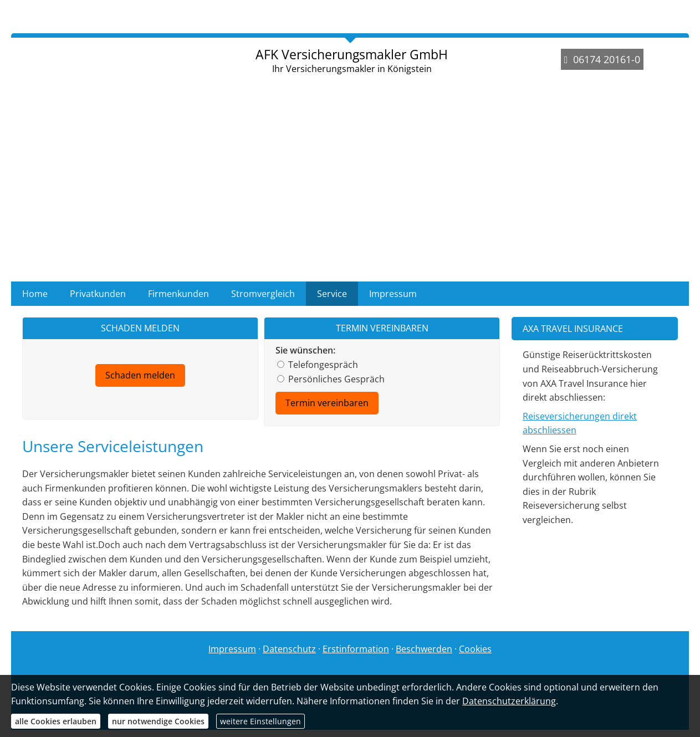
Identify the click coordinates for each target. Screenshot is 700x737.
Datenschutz (289, 649)
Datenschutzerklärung (509, 701)
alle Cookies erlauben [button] (56, 721)
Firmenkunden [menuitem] (178, 294)
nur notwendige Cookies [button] (158, 721)
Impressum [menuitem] (393, 294)
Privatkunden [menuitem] (98, 294)
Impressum (232, 649)
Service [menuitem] (332, 294)
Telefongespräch (318, 365)
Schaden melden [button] (140, 375)
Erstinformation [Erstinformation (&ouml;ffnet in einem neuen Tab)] (356, 649)
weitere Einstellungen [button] (260, 721)
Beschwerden (424, 649)
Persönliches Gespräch (331, 379)
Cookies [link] (475, 649)
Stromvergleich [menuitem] (263, 294)
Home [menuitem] (35, 294)
